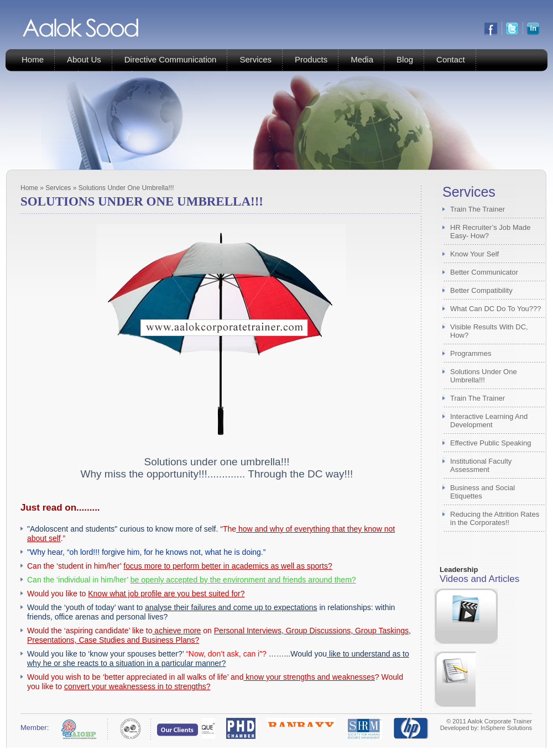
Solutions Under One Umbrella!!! (484, 376)
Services (255, 59)
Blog (405, 59)
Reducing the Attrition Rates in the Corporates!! (495, 518)
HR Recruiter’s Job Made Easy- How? (490, 232)
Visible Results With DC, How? (489, 331)
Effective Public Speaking (491, 443)
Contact (451, 59)
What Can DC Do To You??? (496, 309)
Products (311, 59)
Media (362, 59)
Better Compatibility (481, 290)
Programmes (471, 353)
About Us (84, 59)
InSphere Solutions (506, 728)
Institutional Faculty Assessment (481, 465)
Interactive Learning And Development (489, 421)
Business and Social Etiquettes (482, 492)
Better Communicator (484, 272)
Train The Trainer (478, 209)
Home (33, 59)
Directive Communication (171, 59)
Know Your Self (474, 254)
